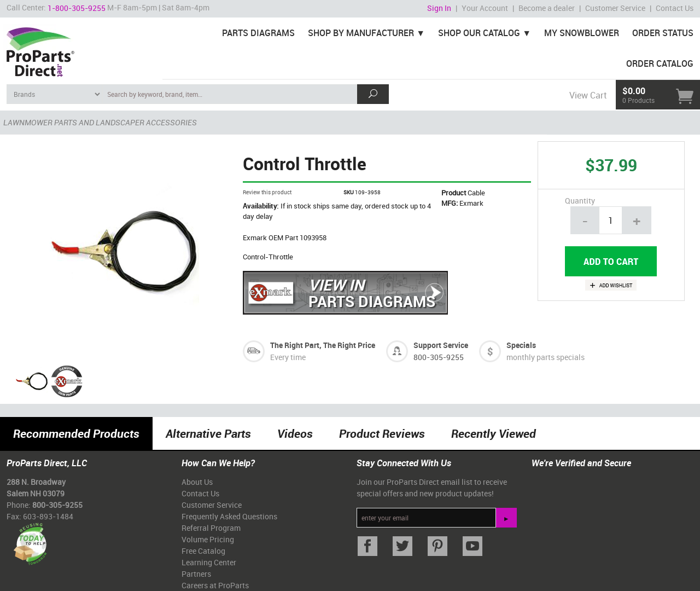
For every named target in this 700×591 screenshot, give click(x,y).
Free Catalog (203, 551)
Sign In (439, 8)
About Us (197, 482)
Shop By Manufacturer (361, 33)
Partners (196, 574)
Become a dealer (547, 8)
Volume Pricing (208, 539)
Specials (521, 345)
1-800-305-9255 (77, 8)
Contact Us (675, 8)
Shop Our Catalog (479, 33)
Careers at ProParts (215, 585)
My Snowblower (582, 33)
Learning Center (209, 562)
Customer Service (615, 8)
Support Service (441, 345)
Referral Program (211, 528)
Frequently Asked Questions (229, 516)
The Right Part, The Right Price (323, 345)
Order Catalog (660, 63)
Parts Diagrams (258, 33)
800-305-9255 (439, 357)
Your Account (485, 8)
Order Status (663, 33)
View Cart (588, 95)
